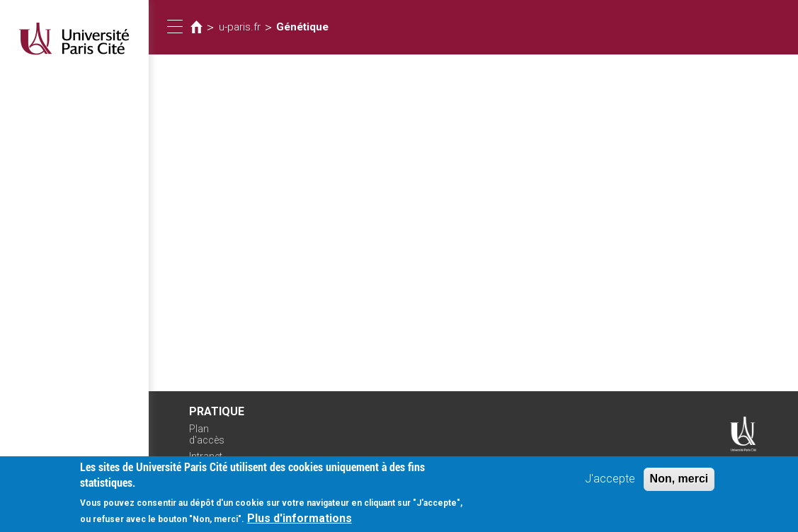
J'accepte (610, 481)
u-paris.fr (240, 27)
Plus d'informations (300, 521)
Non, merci (679, 481)
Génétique (302, 27)
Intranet (206, 456)
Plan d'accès (207, 435)
